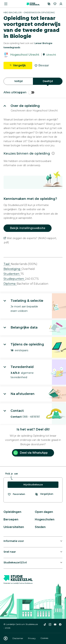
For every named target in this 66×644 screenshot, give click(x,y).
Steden (40, 527)
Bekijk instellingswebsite (28, 228)
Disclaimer (18, 638)
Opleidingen (12, 512)
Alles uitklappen (19, 92)
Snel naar (10, 552)
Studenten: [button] (12, 274)
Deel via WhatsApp (30, 453)
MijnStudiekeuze (33, 485)
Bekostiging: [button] (12, 269)
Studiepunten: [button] (14, 279)
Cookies (44, 638)
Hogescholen (45, 519)
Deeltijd (48, 81)
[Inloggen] (61, 4)
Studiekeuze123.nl (15, 562)
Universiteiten (14, 527)
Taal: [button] (7, 264)
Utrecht (51, 55)
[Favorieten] (55, 4)
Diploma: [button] (10, 284)
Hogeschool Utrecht (25, 55)
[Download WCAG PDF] (6, 638)
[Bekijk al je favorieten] (16, 494)
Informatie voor (14, 541)
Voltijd (18, 81)
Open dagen (44, 512)
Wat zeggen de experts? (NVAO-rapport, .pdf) (30, 240)
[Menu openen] (6, 4)
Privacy (32, 638)
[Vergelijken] (49, 4)
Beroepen (11, 519)
